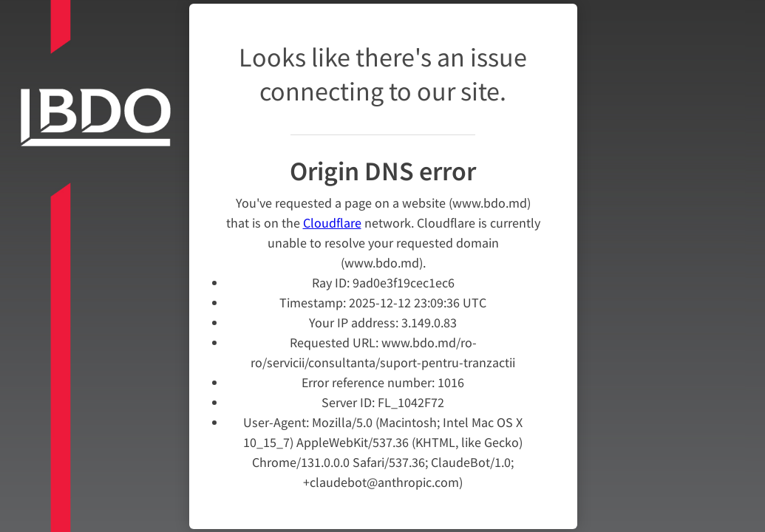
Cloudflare (332, 223)
